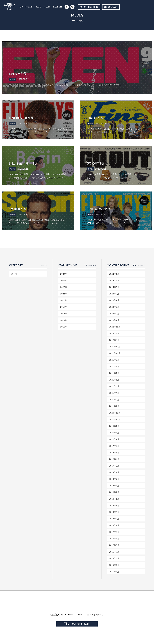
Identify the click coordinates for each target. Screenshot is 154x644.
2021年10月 (115, 353)
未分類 (14, 274)
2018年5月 (114, 506)
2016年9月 (114, 552)
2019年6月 (114, 453)
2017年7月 (114, 539)
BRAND (29, 7)
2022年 (64, 287)
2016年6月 (114, 572)
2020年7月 (114, 440)
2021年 (64, 294)
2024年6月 (114, 274)
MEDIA (47, 7)
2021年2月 (114, 400)
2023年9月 (114, 294)
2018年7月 (114, 493)
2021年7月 (114, 373)
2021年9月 (114, 360)
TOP (20, 7)
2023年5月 (114, 307)
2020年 (64, 300)
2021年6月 (114, 380)
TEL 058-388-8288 (77, 624)
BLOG (38, 7)
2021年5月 (114, 387)
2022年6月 (114, 334)
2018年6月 (114, 499)
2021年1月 (114, 407)
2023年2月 (114, 320)
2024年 (64, 274)
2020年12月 (115, 413)
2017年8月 (114, 533)
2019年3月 (114, 466)
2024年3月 (114, 287)
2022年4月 (114, 340)
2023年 (64, 281)
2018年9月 (114, 479)
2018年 (64, 314)
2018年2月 (114, 526)
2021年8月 (114, 367)
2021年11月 (115, 347)
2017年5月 (114, 546)
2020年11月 (115, 420)
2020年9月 (114, 426)
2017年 (64, 320)
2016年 (64, 327)
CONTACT (111, 7)
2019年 (64, 307)
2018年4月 (114, 513)
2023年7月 (114, 300)
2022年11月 (115, 327)
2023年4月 (114, 314)
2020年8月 (114, 433)
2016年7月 (114, 566)
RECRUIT (58, 7)
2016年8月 (114, 559)
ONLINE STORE (89, 7)
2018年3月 (114, 519)
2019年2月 (114, 473)
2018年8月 (114, 486)
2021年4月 (114, 393)
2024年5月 (114, 281)
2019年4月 (114, 460)
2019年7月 (114, 446)
